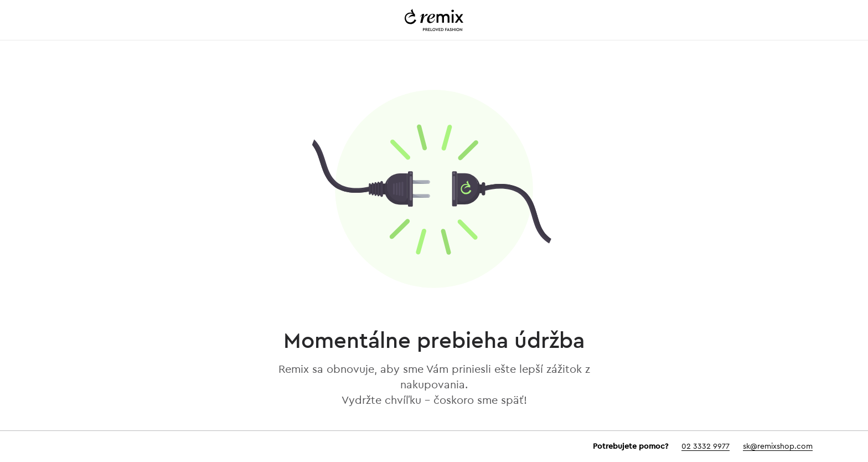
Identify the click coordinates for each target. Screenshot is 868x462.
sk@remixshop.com (778, 446)
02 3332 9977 (706, 446)
